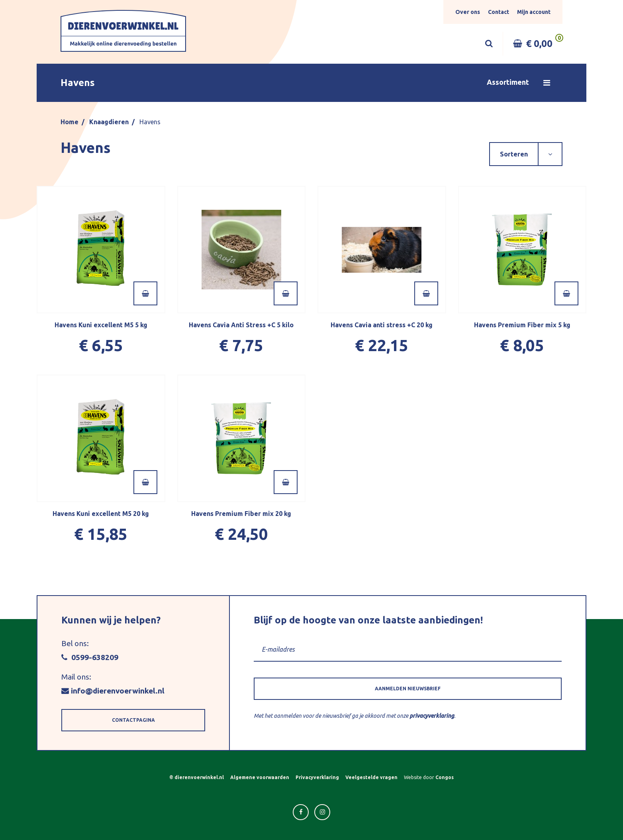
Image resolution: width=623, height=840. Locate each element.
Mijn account (534, 12)
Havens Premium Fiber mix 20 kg (241, 514)
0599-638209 (90, 657)
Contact (499, 12)
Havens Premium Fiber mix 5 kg (522, 325)
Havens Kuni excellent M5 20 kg (101, 514)
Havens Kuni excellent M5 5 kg (101, 325)
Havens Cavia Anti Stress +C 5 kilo (241, 325)
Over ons (468, 12)
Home (70, 122)
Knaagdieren (109, 122)
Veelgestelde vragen (371, 777)
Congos (445, 777)
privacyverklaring (432, 716)
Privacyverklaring (317, 777)
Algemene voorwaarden (260, 777)
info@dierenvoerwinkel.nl (113, 691)
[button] (311, 83)
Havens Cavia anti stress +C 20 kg (382, 325)
